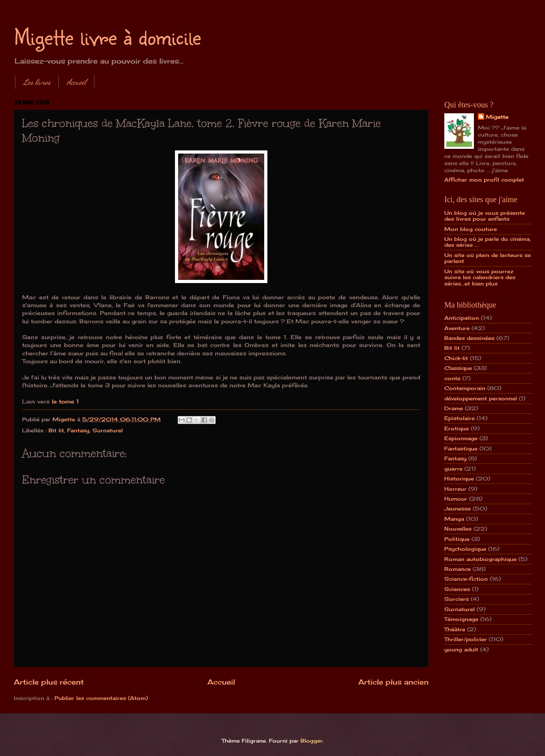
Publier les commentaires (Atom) (101, 698)
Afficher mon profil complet (484, 180)
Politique (457, 539)
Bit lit (56, 430)
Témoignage (461, 619)
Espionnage (461, 438)
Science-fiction (466, 579)
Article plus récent (49, 682)
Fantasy (78, 430)
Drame (454, 408)
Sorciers (457, 599)
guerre (453, 469)
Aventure (457, 328)
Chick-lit (456, 358)
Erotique (457, 428)
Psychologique (465, 549)
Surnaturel (108, 430)
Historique (459, 478)
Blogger (312, 741)
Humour (456, 499)
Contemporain (465, 388)
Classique (458, 368)
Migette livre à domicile (107, 36)
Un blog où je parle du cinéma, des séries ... (488, 242)
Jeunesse (458, 508)
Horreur (455, 489)
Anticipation (462, 318)
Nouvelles (458, 529)
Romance (458, 569)
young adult (461, 649)
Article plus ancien (393, 682)
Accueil (76, 82)
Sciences (457, 589)
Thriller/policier (466, 639)
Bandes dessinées (469, 338)
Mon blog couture (471, 229)
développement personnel (481, 398)
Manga (454, 519)
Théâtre (455, 629)
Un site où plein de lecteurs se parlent (488, 258)
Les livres (37, 82)
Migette (497, 117)
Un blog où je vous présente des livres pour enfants (485, 216)
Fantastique (461, 448)
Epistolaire (459, 418)
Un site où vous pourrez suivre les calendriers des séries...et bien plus (480, 277)
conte (452, 378)
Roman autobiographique (480, 559)
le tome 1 (65, 401)
